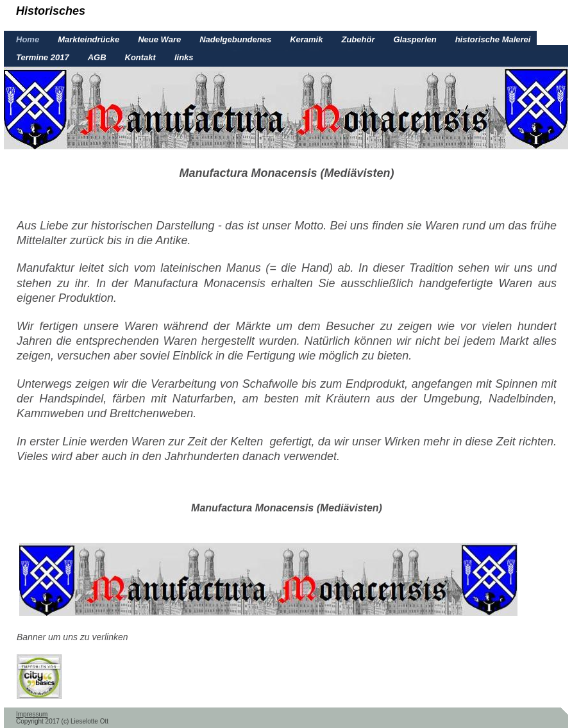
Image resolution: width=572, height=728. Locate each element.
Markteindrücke (88, 39)
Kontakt (140, 57)
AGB (97, 57)
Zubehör (358, 39)
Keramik (306, 39)
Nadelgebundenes (235, 39)
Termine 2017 (43, 57)
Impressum (32, 714)
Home (28, 39)
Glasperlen (415, 39)
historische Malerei (493, 39)
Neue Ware (159, 39)
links (184, 57)
